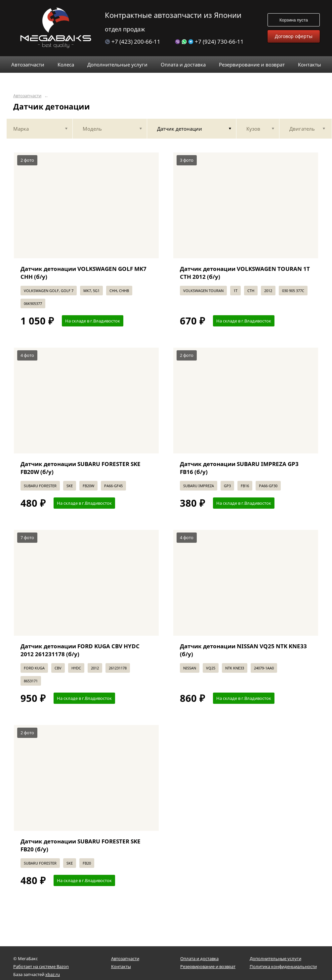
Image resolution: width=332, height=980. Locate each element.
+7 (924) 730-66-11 (209, 42)
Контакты (121, 966)
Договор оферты (294, 36)
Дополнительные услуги (275, 959)
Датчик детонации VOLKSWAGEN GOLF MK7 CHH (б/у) (83, 273)
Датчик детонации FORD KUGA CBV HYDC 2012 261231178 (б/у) (80, 650)
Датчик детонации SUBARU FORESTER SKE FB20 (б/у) (81, 845)
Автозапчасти (27, 96)
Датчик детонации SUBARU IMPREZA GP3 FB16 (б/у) (239, 468)
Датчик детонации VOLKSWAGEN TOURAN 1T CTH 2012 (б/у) (245, 273)
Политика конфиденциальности (283, 966)
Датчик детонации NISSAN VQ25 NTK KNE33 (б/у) (243, 650)
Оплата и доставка (199, 959)
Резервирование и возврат (208, 966)
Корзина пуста (294, 20)
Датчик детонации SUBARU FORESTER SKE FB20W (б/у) (81, 468)
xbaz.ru (53, 974)
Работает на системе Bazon (41, 966)
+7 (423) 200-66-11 (133, 42)
